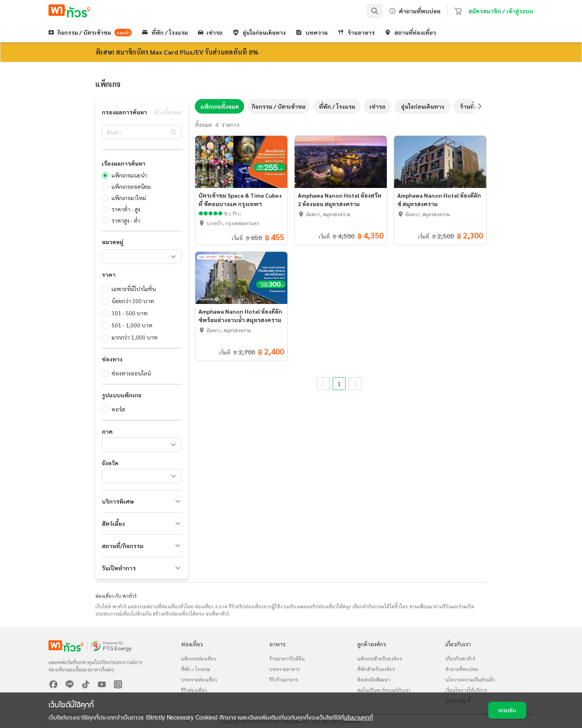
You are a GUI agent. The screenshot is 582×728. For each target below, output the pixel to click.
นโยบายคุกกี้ (358, 717)
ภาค (107, 431)
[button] (142, 501)
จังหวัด (110, 463)
